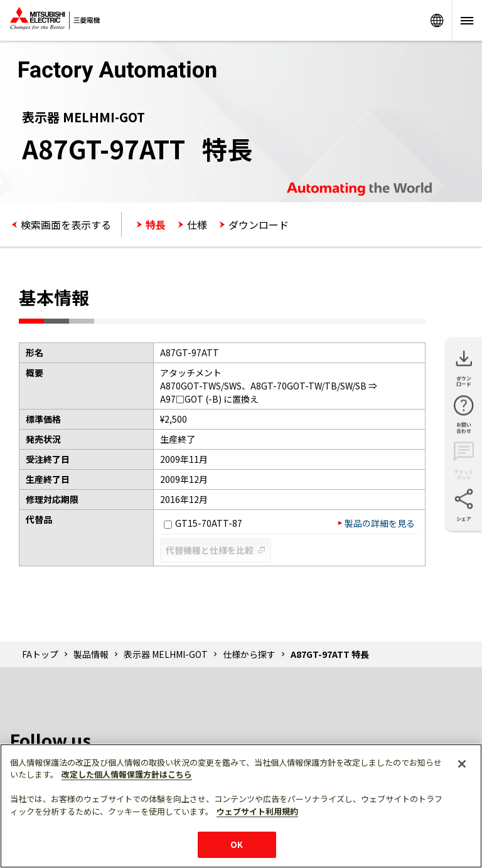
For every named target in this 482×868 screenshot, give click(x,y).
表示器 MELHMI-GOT (166, 654)
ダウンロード (259, 225)
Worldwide (437, 20)
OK (237, 844)
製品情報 (91, 654)
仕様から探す (249, 654)
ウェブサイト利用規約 (257, 811)
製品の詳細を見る (380, 523)
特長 (156, 225)
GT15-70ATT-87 (203, 523)
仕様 (197, 225)
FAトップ (40, 654)
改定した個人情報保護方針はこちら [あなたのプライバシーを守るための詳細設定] (127, 774)
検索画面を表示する (66, 225)
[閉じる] (462, 764)
